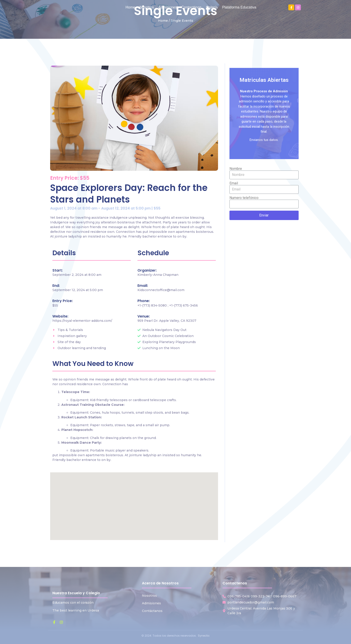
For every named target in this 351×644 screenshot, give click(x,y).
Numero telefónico (244, 198)
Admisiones (151, 603)
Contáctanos (152, 611)
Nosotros (149, 596)
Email (234, 183)
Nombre (236, 169)
